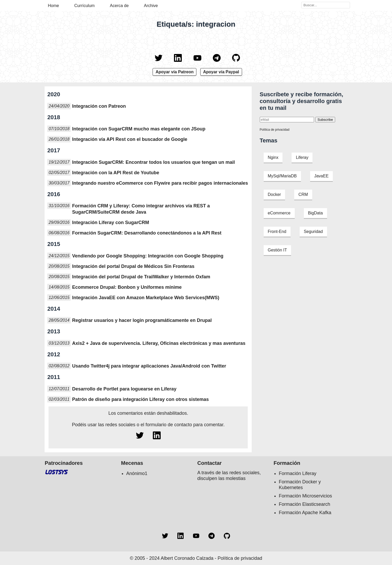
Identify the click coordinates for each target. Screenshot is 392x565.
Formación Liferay (298, 473)
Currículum (85, 6)
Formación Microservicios (305, 496)
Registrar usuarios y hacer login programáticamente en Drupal (142, 320)
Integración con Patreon (99, 106)
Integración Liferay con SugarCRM (110, 223)
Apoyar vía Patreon (174, 72)
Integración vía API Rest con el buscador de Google (129, 139)
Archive (151, 6)
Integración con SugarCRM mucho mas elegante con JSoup (139, 129)
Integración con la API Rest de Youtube (116, 173)
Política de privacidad (275, 130)
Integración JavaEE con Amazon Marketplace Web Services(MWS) (146, 298)
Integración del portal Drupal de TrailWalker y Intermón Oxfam (141, 277)
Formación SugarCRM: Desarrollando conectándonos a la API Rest (147, 233)
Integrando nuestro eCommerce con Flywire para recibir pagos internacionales (160, 183)
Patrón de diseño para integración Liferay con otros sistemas (140, 399)
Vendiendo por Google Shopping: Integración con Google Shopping (148, 256)
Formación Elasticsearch (304, 504)
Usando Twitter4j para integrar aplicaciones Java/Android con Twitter (149, 366)
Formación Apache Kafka (305, 513)
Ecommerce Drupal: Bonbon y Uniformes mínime (127, 287)
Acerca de (119, 6)
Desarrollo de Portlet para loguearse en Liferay (124, 389)
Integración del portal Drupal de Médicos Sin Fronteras (133, 266)
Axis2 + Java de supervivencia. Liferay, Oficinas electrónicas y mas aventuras (159, 343)
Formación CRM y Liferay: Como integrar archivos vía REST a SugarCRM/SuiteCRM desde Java (141, 209)
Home (54, 6)
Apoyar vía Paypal (221, 72)
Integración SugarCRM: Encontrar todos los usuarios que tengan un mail (153, 162)
